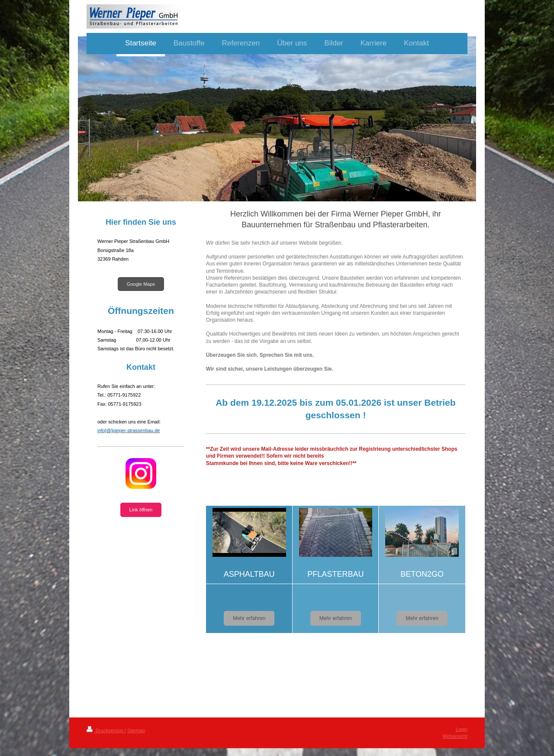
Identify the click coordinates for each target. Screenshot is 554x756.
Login (462, 729)
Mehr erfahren (249, 618)
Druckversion (106, 730)
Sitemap (136, 730)
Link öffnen (141, 510)
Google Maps (141, 284)
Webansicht (455, 736)
